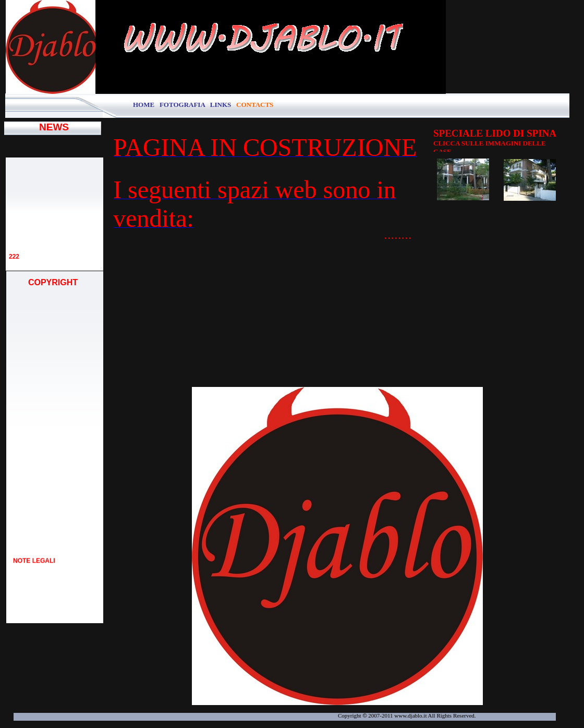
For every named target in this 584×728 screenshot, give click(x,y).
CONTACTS (255, 105)
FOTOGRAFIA (183, 105)
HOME (144, 105)
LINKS (221, 105)
